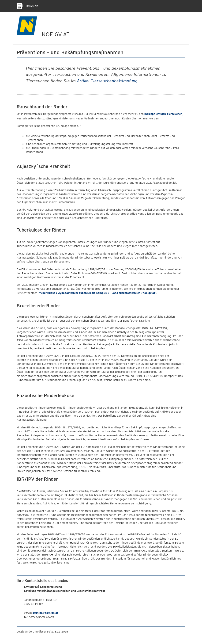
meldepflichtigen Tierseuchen (163, 114)
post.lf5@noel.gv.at (45, 613)
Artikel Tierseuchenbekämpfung (107, 81)
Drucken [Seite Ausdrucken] (27, 6)
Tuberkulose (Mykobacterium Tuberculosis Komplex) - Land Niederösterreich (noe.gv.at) (98, 293)
